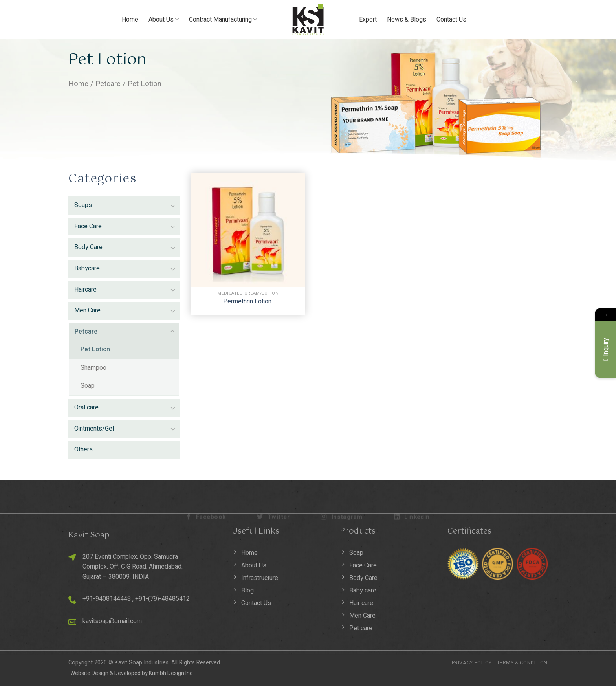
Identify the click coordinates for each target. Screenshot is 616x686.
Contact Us (451, 20)
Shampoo (93, 368)
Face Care (88, 226)
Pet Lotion (95, 349)
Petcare (108, 84)
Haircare (85, 290)
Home (130, 20)
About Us (164, 20)
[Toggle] (173, 205)
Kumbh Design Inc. (171, 673)
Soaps (83, 205)
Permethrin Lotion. (248, 302)
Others (83, 449)
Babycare (87, 268)
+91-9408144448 (107, 599)
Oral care (86, 407)
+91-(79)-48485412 (162, 599)
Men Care (87, 310)
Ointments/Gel (94, 429)
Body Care (88, 247)
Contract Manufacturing (223, 20)
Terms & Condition (522, 663)
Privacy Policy (472, 663)
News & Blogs (407, 20)
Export (368, 20)
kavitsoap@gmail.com (112, 621)
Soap (88, 386)
